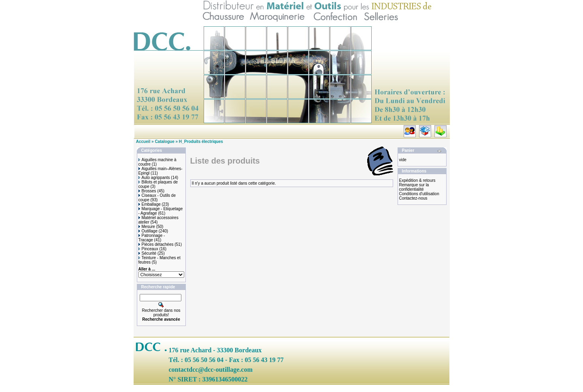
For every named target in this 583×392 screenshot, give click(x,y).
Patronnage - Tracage (152, 238)
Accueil (143, 142)
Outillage (148, 231)
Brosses (147, 191)
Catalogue (164, 142)
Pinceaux (148, 249)
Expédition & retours (417, 180)
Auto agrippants (154, 178)
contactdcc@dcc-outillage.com (211, 370)
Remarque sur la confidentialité (414, 187)
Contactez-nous (413, 198)
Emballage (150, 204)
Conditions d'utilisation (419, 194)
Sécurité (148, 253)
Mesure (147, 227)
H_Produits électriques (201, 142)
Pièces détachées (156, 244)
